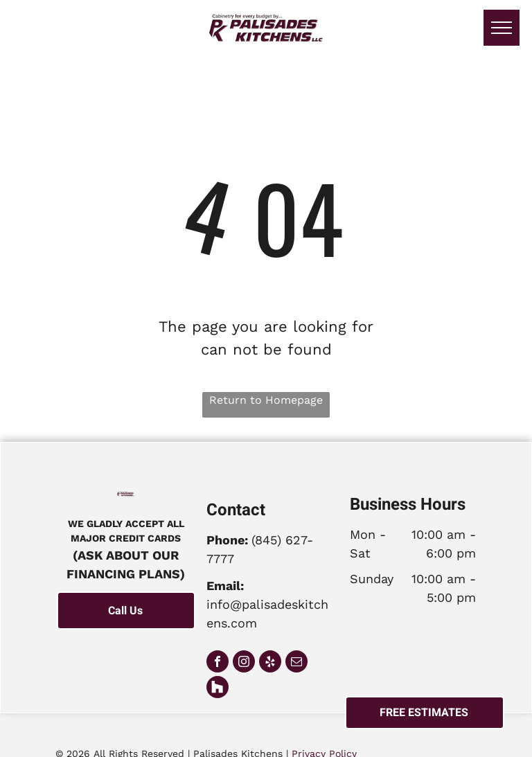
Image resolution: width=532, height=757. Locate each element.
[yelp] (270, 663)
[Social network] (218, 689)
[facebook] (218, 663)
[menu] (502, 28)
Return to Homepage (266, 400)
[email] (296, 663)
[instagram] (244, 663)
